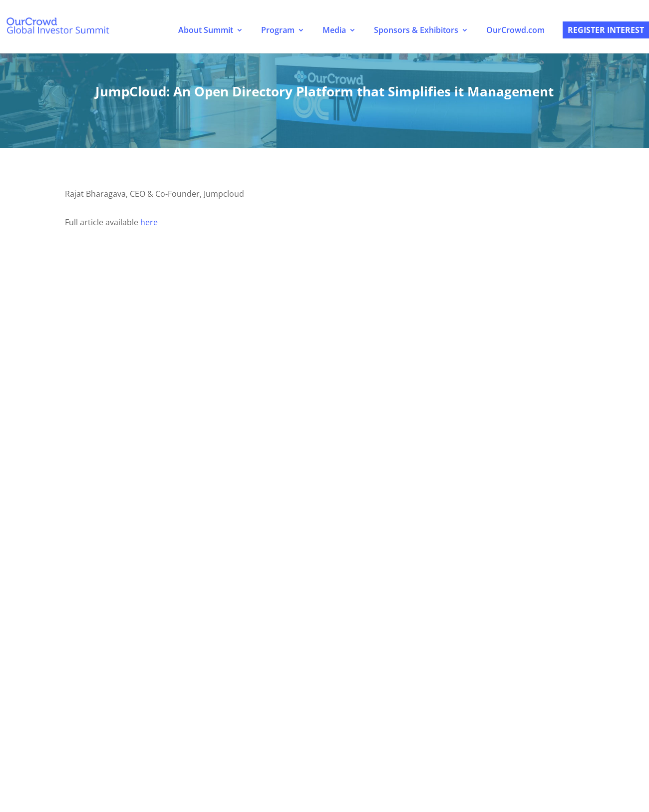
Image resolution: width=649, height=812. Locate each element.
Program (278, 30)
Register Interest (606, 30)
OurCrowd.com (515, 30)
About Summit (206, 30)
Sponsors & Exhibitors (416, 30)
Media (334, 30)
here (149, 222)
